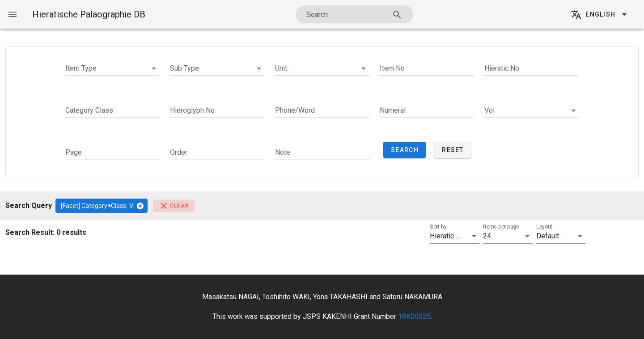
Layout (544, 227)
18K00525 (414, 316)
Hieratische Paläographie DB (89, 14)
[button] (112, 68)
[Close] (140, 206)
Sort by (438, 227)
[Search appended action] (397, 15)
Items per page (501, 227)
